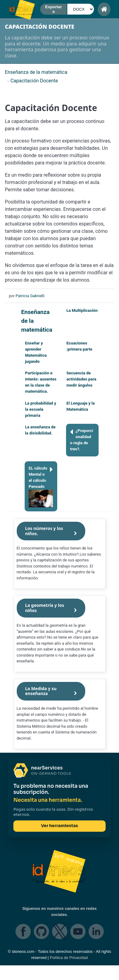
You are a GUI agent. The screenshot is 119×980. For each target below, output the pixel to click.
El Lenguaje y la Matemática (80, 406)
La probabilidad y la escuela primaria (40, 409)
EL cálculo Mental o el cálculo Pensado (41, 486)
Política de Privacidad (69, 958)
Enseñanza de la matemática (37, 321)
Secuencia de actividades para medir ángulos (81, 379)
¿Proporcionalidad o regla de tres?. (82, 440)
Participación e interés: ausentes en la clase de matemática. (41, 382)
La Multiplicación (82, 310)
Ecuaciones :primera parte (79, 346)
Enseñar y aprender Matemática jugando (36, 352)
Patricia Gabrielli (30, 296)
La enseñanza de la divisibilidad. (40, 430)
